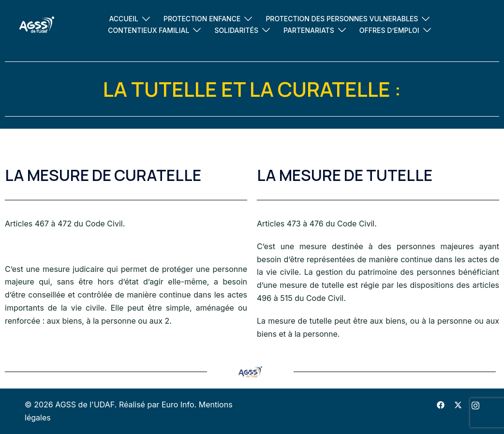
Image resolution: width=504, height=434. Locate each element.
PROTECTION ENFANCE (202, 19)
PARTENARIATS (309, 30)
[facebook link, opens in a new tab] (441, 404)
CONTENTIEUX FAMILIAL (148, 30)
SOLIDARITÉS (236, 30)
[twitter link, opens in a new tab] (458, 404)
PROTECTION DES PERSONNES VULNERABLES (342, 19)
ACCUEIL (123, 19)
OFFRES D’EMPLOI (389, 30)
